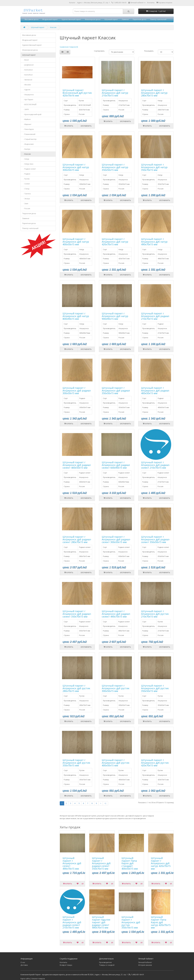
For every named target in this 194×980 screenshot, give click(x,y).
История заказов (145, 965)
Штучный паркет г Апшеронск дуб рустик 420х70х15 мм (155, 763)
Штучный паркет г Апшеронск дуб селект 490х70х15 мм (72, 863)
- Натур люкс (28, 164)
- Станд (26, 189)
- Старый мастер (29, 139)
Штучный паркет (111, 19)
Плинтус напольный (158, 19)
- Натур (26, 159)
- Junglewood (28, 65)
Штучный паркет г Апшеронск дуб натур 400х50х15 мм (76, 242)
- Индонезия (28, 144)
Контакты (63, 962)
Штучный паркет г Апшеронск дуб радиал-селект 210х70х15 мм (156, 465)
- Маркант (27, 124)
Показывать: (149, 51)
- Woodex (27, 85)
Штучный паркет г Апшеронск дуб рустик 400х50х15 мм (116, 763)
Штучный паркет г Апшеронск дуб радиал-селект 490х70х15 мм (116, 614)
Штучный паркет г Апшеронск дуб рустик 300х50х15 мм (116, 688)
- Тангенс (27, 194)
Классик (53, 27)
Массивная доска (32, 19)
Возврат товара (66, 965)
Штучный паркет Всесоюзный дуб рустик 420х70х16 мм (77, 93)
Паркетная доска (139, 19)
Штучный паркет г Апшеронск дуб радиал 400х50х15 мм (155, 391)
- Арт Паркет (28, 100)
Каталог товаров (38, 979)
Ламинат (125, 19)
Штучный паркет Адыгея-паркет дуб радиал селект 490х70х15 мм (101, 922)
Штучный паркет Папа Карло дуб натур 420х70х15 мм (161, 922)
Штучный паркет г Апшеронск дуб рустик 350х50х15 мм (155, 688)
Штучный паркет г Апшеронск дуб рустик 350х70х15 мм (76, 763)
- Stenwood (27, 80)
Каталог (72, 3)
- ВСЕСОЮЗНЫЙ (29, 104)
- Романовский (29, 134)
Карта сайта (25, 979)
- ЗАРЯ (25, 109)
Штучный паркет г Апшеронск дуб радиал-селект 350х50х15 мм (156, 539)
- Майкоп (26, 119)
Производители (105, 962)
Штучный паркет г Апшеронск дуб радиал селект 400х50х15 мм (77, 465)
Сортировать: (99, 51)
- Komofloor (28, 75)
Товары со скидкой (107, 965)
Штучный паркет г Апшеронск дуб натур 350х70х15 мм (154, 167)
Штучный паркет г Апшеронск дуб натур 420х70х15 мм (115, 242)
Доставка (24, 965)
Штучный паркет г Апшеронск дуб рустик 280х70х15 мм (76, 688)
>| (105, 803)
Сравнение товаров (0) (69, 47)
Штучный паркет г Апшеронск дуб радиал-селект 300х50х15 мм (116, 539)
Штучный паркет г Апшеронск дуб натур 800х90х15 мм (76, 316)
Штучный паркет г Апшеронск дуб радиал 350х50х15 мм (116, 391)
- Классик (27, 154)
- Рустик (26, 179)
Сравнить (86, 126)
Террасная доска (29, 213)
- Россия (26, 209)
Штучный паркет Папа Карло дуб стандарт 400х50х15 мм (130, 863)
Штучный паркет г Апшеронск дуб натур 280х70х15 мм (154, 93)
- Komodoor (28, 70)
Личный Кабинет (145, 962)
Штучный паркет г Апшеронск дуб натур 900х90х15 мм (115, 316)
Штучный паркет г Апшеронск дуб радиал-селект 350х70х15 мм (77, 614)
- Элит (25, 204)
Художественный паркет (71, 19)
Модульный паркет (50, 19)
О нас (23, 962)
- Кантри (26, 149)
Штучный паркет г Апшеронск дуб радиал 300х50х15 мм (77, 391)
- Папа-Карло (28, 129)
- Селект (26, 184)
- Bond (25, 60)
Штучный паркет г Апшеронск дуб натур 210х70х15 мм (115, 93)
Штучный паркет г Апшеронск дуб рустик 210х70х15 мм (155, 614)
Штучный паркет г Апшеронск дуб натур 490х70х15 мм (154, 242)
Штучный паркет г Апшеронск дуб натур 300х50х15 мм (76, 167)
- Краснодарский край (32, 114)
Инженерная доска (93, 19)
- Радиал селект (29, 169)
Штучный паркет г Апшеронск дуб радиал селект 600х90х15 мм (116, 465)
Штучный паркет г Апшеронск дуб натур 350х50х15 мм (115, 167)
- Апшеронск (28, 95)
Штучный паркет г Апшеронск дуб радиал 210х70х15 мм (155, 316)
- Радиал (26, 174)
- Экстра (26, 199)
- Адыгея (26, 90)
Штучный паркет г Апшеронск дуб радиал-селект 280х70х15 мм (77, 539)
